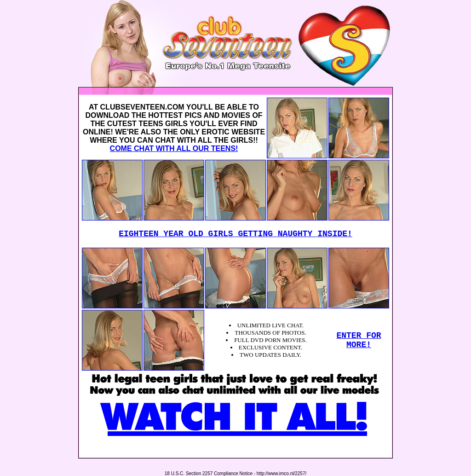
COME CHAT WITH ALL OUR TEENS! (174, 148)
